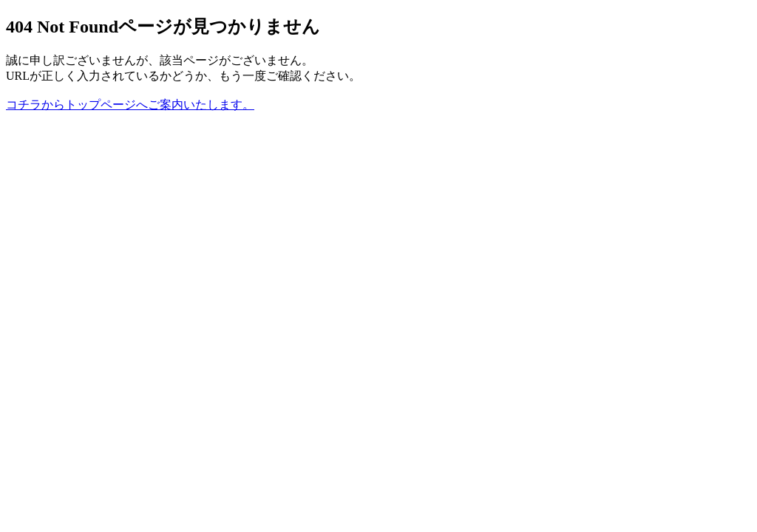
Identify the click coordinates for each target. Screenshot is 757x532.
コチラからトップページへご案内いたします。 (130, 105)
